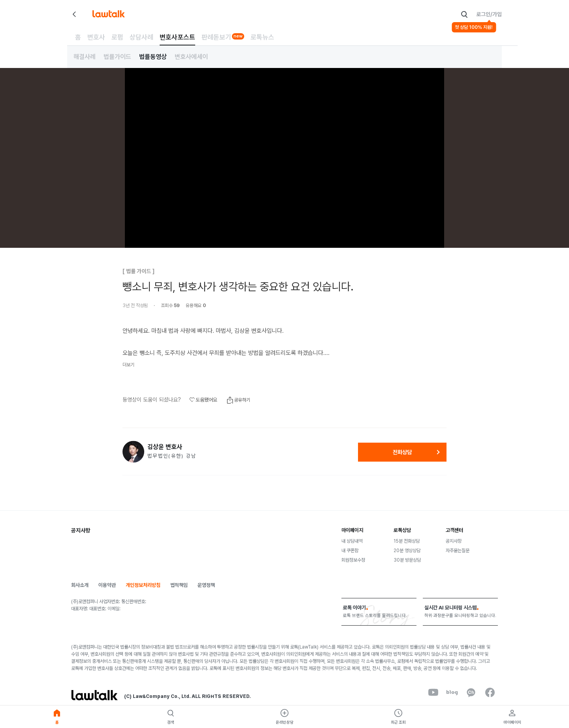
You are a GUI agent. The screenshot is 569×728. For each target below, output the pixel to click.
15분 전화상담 (407, 541)
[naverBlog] (452, 692)
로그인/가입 (489, 14)
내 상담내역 (352, 541)
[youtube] (433, 692)
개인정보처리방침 (143, 585)
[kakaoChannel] (471, 692)
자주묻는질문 (458, 551)
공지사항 (454, 541)
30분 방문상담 (407, 560)
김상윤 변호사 (165, 447)
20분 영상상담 (407, 551)
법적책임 (179, 585)
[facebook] (490, 692)
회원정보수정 (353, 560)
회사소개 (80, 585)
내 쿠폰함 (350, 551)
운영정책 (206, 585)
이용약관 (107, 585)
